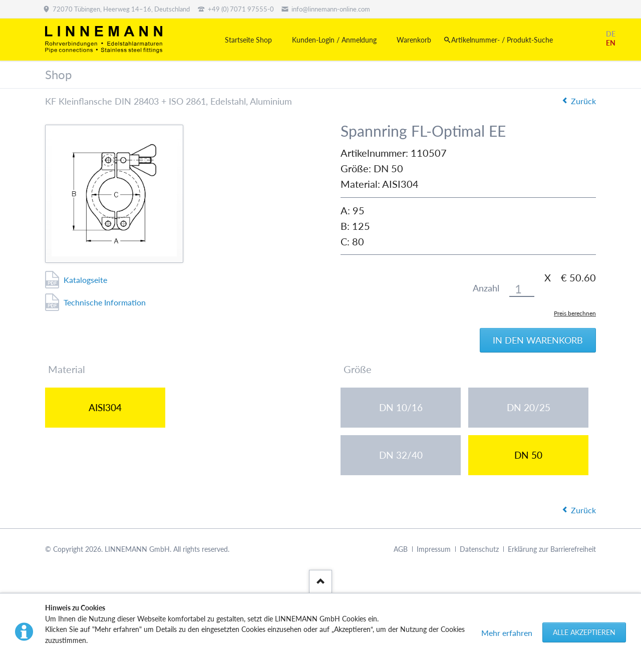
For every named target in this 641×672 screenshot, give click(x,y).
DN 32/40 (401, 455)
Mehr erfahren (507, 633)
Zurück (583, 101)
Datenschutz (479, 549)
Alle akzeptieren (584, 632)
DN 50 (528, 455)
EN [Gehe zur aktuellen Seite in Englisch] (611, 43)
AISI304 (105, 407)
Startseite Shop (248, 40)
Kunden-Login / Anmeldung (334, 40)
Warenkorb (414, 40)
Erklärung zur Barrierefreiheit (552, 549)
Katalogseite (85, 280)
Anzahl (486, 288)
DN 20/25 (529, 407)
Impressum (434, 549)
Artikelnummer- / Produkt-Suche (502, 40)
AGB (401, 549)
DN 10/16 (401, 407)
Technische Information (105, 302)
